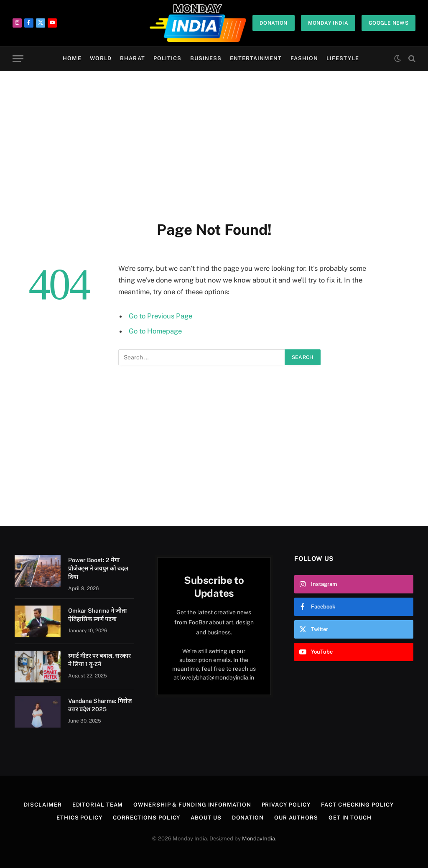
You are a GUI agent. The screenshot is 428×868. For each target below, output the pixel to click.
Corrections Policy (146, 818)
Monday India (328, 23)
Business (206, 58)
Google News (389, 23)
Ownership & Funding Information (192, 805)
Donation (274, 23)
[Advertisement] (214, 144)
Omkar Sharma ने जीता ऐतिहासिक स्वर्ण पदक (97, 615)
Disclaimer (43, 805)
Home (72, 58)
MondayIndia (259, 839)
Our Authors (296, 818)
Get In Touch (350, 818)
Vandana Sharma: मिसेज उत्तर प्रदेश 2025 (100, 705)
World (101, 58)
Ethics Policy (79, 818)
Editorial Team (98, 805)
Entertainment (256, 58)
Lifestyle (343, 58)
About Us (206, 818)
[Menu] (18, 59)
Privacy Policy (286, 805)
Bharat (132, 58)
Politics (167, 58)
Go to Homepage (155, 331)
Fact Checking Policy (357, 805)
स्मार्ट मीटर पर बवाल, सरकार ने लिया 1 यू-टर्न (99, 660)
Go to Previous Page (160, 316)
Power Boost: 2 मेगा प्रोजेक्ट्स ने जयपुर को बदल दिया (98, 568)
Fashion (304, 58)
